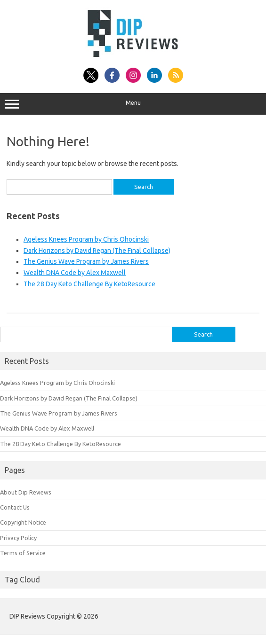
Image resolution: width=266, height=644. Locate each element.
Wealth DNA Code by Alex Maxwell (75, 273)
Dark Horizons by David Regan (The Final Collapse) (97, 251)
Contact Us (15, 507)
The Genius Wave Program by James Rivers (86, 261)
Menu (133, 104)
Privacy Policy (18, 538)
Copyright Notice (23, 522)
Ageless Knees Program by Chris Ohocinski (86, 239)
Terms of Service (23, 553)
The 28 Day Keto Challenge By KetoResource (89, 284)
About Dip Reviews (26, 492)
